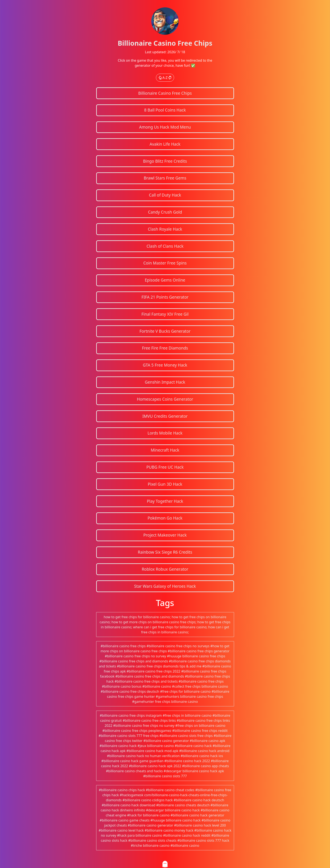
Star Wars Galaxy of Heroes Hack (165, 586)
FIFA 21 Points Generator (165, 297)
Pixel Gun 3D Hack (165, 484)
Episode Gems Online (165, 280)
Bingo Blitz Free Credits (165, 161)
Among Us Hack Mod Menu (165, 127)
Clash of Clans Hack (165, 246)
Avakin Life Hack (165, 144)
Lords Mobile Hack (165, 433)
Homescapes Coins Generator (165, 399)
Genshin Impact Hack (165, 382)
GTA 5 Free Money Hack (165, 365)
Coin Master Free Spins (165, 263)
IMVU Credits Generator (165, 416)
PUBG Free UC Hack (165, 467)
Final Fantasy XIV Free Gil (165, 314)
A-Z (165, 78)
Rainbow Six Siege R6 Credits (165, 552)
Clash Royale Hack (165, 229)
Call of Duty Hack (165, 195)
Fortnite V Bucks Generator (165, 331)
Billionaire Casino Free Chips (165, 93)
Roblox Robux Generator (165, 569)
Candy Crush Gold (165, 212)
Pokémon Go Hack (165, 518)
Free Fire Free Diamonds (165, 348)
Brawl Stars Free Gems (165, 178)
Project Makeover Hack (165, 535)
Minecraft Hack (165, 450)
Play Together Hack (165, 501)
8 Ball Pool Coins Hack (165, 110)
